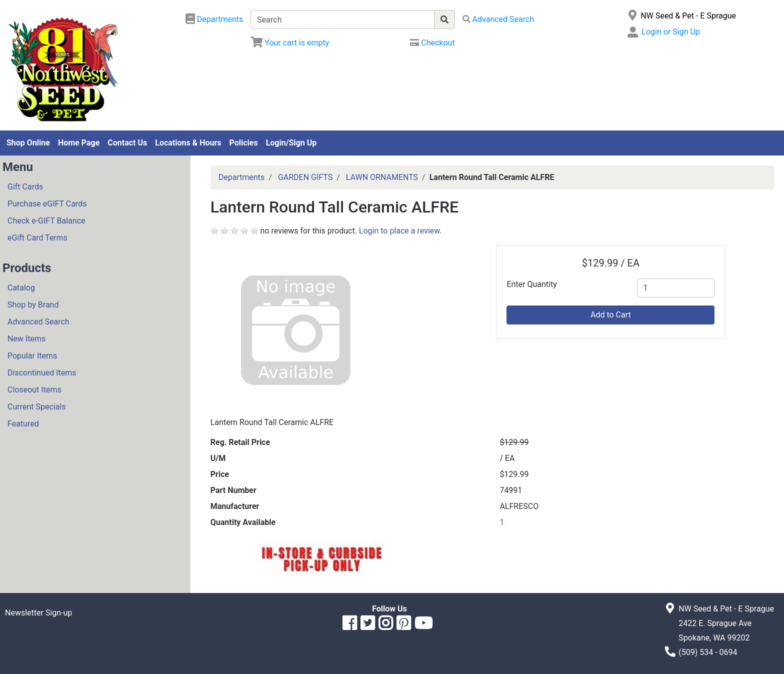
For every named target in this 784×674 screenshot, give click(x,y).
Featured (23, 424)
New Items (26, 339)
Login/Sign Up (291, 143)
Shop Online (28, 143)
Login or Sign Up (670, 32)
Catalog (21, 288)
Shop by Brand (33, 305)
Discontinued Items (42, 373)
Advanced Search (38, 322)
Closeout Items (34, 390)
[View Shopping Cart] (290, 43)
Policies (244, 143)
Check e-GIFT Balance (46, 221)
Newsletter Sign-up (38, 613)
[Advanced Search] (498, 19)
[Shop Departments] (214, 19)
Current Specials (37, 407)
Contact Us (127, 143)
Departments (242, 177)
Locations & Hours (188, 143)
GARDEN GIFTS (305, 177)
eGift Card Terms (37, 238)
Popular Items (32, 356)
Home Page (79, 143)
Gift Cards (25, 187)
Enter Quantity (531, 284)
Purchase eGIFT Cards (47, 204)
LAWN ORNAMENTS (382, 177)
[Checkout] (432, 43)
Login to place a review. (400, 231)
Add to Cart (611, 315)
